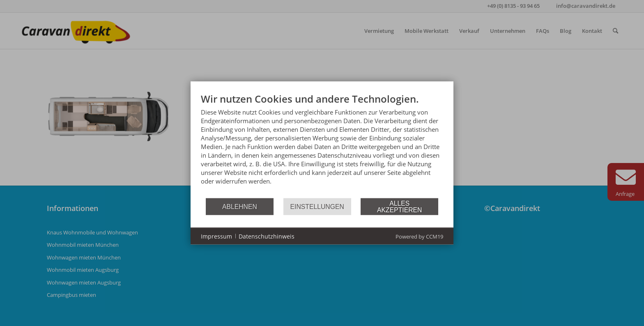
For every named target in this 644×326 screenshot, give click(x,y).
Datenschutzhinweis (267, 236)
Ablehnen (240, 206)
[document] (322, 145)
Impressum (216, 236)
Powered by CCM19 (419, 236)
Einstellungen (317, 206)
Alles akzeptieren (399, 206)
